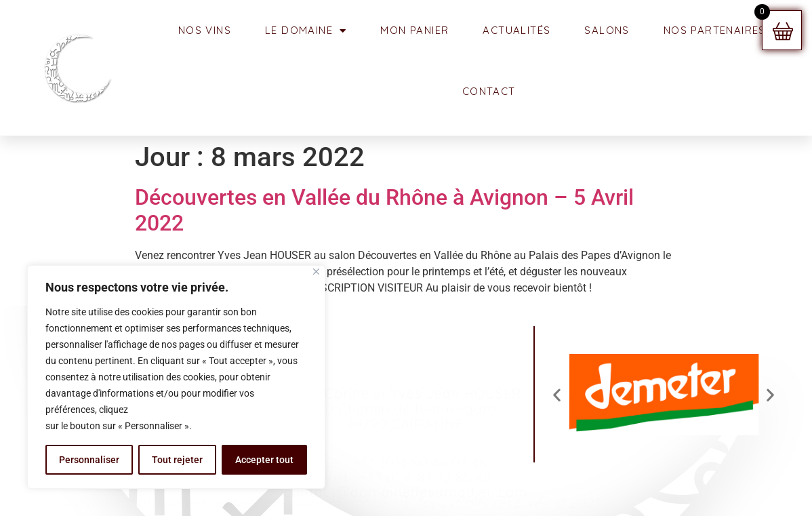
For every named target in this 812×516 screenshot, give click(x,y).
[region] (176, 377)
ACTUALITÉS (516, 30)
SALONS (607, 30)
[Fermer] (316, 272)
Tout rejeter (177, 460)
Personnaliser (89, 460)
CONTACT (489, 91)
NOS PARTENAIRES (715, 30)
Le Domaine (306, 31)
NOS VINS (205, 30)
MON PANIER (414, 30)
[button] (557, 394)
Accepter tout (264, 460)
